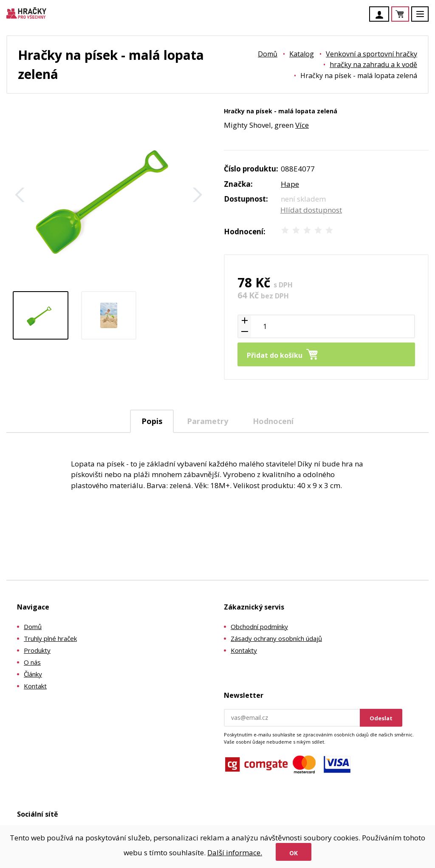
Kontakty (244, 650)
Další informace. (235, 853)
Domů (268, 54)
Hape (290, 184)
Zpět (20, 195)
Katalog (302, 54)
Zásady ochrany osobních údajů (276, 638)
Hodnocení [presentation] (273, 421)
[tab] (152, 421)
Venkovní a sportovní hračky (371, 54)
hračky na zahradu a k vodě (373, 65)
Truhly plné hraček (50, 638)
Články (33, 674)
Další (198, 195)
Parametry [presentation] (208, 421)
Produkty (37, 650)
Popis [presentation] (152, 421)
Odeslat (381, 718)
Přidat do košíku (275, 355)
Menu (425, 18)
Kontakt (35, 686)
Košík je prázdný (409, 15)
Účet (381, 15)
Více (302, 125)
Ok (294, 853)
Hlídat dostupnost (311, 210)
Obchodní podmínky (259, 626)
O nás (32, 662)
